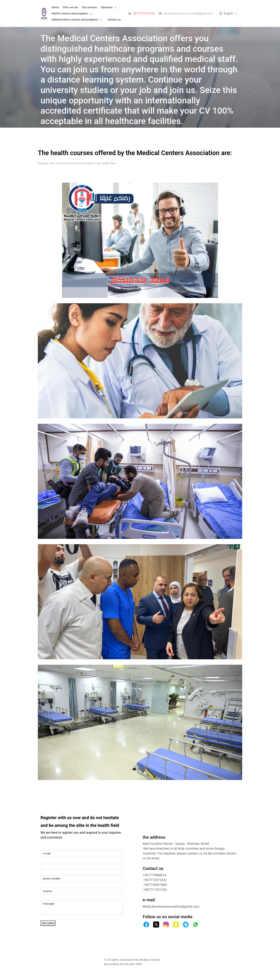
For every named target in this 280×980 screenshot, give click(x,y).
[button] (110, 7)
